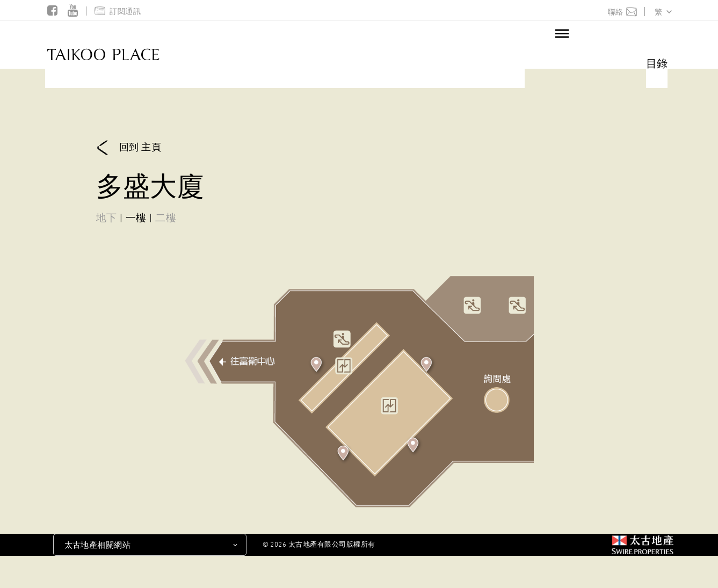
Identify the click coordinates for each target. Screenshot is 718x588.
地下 (107, 217)
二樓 (166, 217)
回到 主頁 (129, 148)
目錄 (657, 63)
